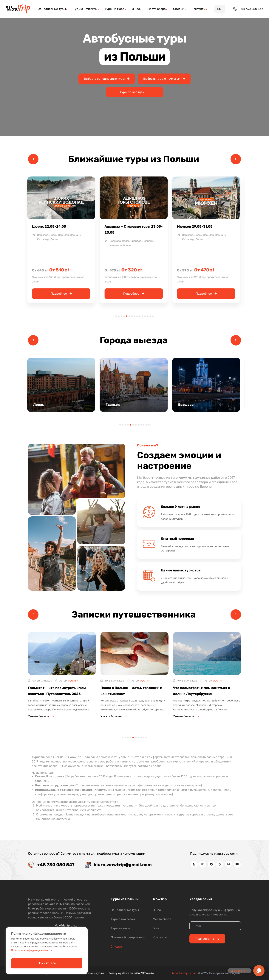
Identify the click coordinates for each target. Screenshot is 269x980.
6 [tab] (129, 316)
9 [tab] (137, 316)
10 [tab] (140, 316)
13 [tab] (148, 316)
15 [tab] (153, 316)
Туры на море (121, 928)
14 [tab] (150, 316)
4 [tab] (124, 316)
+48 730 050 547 (248, 9)
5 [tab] (127, 316)
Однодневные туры (125, 910)
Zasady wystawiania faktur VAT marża (131, 973)
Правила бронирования (128, 937)
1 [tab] (116, 316)
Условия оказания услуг (89, 973)
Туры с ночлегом (123, 919)
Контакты (160, 937)
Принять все (47, 963)
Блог (156, 928)
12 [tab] (145, 316)
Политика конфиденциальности (32, 950)
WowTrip (73, 681)
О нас (157, 910)
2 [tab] (119, 316)
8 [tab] (134, 316)
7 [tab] (132, 316)
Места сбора (162, 919)
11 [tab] (142, 316)
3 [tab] (121, 316)
